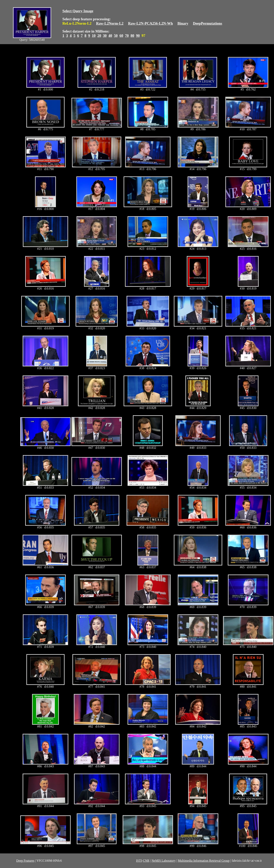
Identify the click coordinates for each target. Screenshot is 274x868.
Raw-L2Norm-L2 (110, 23)
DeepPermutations (208, 23)
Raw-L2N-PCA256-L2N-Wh (151, 23)
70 (127, 36)
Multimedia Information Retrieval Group (204, 861)
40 (110, 36)
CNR (146, 861)
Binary (183, 23)
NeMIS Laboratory (164, 861)
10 (94, 36)
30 (105, 36)
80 (132, 36)
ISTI (139, 861)
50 (116, 36)
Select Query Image (78, 11)
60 (121, 36)
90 (138, 36)
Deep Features (25, 861)
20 (99, 36)
